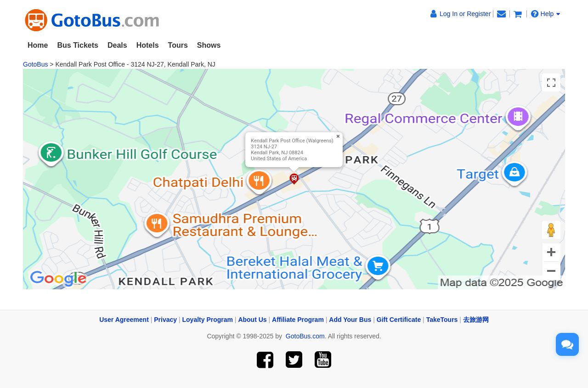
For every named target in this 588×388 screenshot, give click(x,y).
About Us (252, 320)
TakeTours (442, 320)
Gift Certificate (399, 320)
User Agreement (124, 320)
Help (546, 14)
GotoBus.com (305, 336)
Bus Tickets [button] (78, 45)
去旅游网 (476, 320)
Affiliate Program (298, 320)
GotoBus (35, 64)
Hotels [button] (148, 45)
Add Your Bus (350, 320)
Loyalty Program (208, 320)
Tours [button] (178, 45)
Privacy (165, 320)
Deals (117, 45)
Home (38, 45)
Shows (209, 45)
